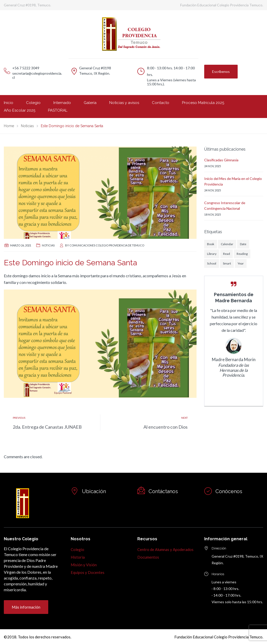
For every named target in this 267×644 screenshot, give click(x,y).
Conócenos (229, 491)
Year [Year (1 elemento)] (241, 263)
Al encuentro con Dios (166, 427)
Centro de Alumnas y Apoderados (165, 549)
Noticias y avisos (124, 103)
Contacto (161, 103)
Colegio (33, 103)
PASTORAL (58, 110)
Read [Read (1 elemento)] (227, 254)
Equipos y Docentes (88, 572)
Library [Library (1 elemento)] (212, 254)
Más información (26, 607)
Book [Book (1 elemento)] (211, 244)
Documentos (148, 557)
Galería (90, 103)
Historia (78, 557)
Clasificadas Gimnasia (221, 160)
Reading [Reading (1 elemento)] (242, 254)
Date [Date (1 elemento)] (243, 244)
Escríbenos (221, 71)
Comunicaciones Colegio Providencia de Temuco (107, 245)
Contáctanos (163, 491)
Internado (62, 103)
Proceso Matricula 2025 (203, 103)
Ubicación (94, 491)
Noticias (48, 245)
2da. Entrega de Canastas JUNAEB (47, 427)
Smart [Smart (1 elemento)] (227, 263)
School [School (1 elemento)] (212, 263)
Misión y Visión (84, 565)
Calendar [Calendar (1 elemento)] (227, 244)
